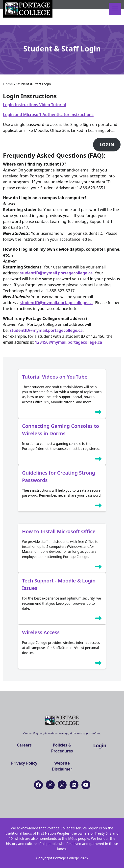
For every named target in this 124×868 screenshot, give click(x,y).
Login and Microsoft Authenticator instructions (48, 115)
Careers (24, 745)
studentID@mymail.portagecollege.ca (56, 273)
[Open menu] (115, 9)
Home (8, 84)
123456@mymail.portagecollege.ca (68, 342)
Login (100, 745)
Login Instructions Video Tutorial (35, 105)
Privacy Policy (24, 763)
